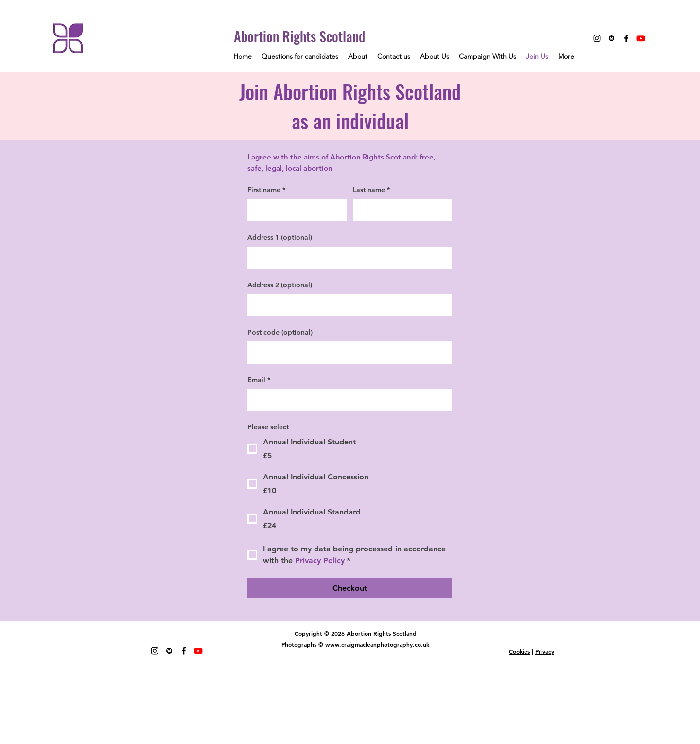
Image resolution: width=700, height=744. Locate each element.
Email (259, 380)
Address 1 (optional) (280, 237)
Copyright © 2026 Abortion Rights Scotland (356, 633)
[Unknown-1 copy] (612, 38)
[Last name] (400, 210)
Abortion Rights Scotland (299, 36)
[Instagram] (597, 38)
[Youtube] (641, 38)
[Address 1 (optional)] (347, 258)
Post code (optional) (280, 332)
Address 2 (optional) (280, 285)
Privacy (545, 651)
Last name (371, 190)
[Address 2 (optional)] (347, 305)
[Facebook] (626, 38)
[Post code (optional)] (347, 353)
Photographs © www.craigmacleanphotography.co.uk (355, 644)
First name (266, 190)
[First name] (294, 210)
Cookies (519, 651)
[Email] (347, 400)
